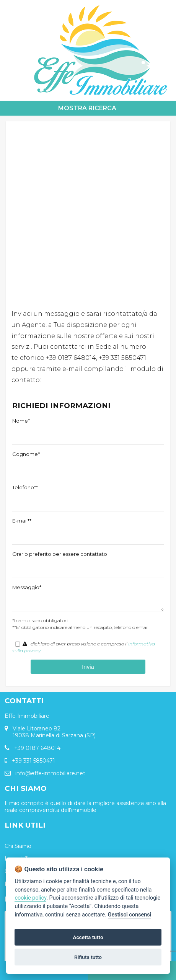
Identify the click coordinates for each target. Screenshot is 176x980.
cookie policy (30, 898)
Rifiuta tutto (88, 957)
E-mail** (22, 521)
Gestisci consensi (130, 915)
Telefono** (25, 487)
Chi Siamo (18, 846)
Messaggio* (27, 587)
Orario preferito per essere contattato (60, 554)
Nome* (21, 421)
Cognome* (26, 454)
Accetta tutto (88, 937)
